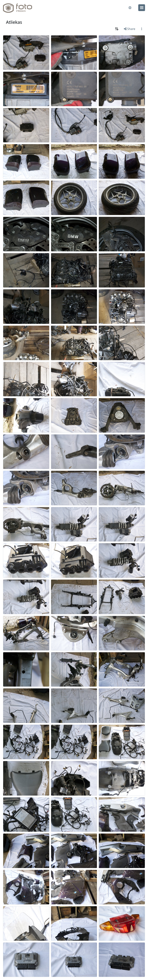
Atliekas (14, 22)
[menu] (142, 8)
